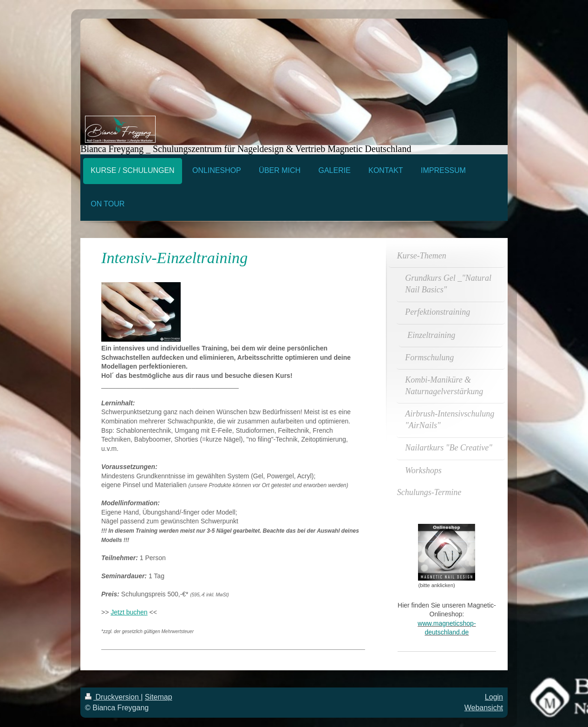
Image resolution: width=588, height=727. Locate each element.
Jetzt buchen (129, 612)
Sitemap (159, 697)
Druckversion (113, 697)
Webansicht (484, 708)
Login (494, 697)
